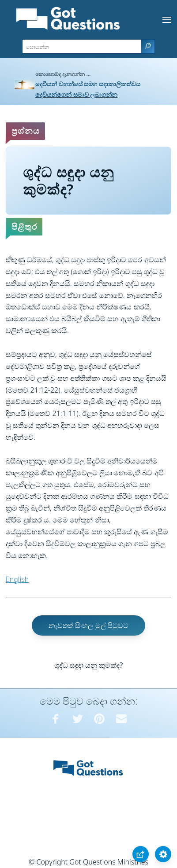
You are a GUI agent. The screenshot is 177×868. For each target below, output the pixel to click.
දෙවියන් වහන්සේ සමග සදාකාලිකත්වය (88, 84)
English (17, 579)
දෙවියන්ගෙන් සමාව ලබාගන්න (76, 94)
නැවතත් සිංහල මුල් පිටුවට (88, 625)
